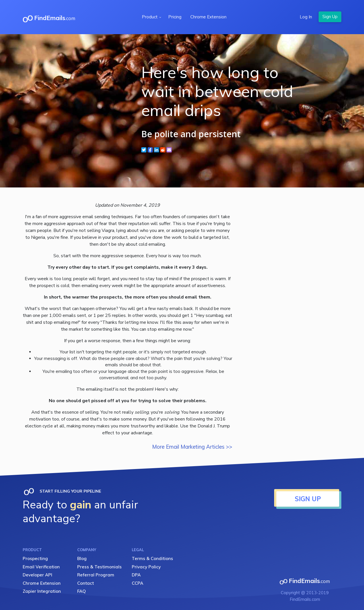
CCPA (138, 583)
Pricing (175, 17)
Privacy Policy (146, 567)
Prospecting (35, 558)
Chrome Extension (208, 17)
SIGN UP (308, 499)
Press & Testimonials (99, 567)
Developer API (37, 575)
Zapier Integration (42, 591)
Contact (86, 583)
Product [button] (150, 17)
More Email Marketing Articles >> (192, 447)
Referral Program (96, 575)
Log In (306, 17)
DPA (136, 575)
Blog (82, 558)
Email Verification (41, 567)
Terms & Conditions (152, 558)
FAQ (82, 591)
